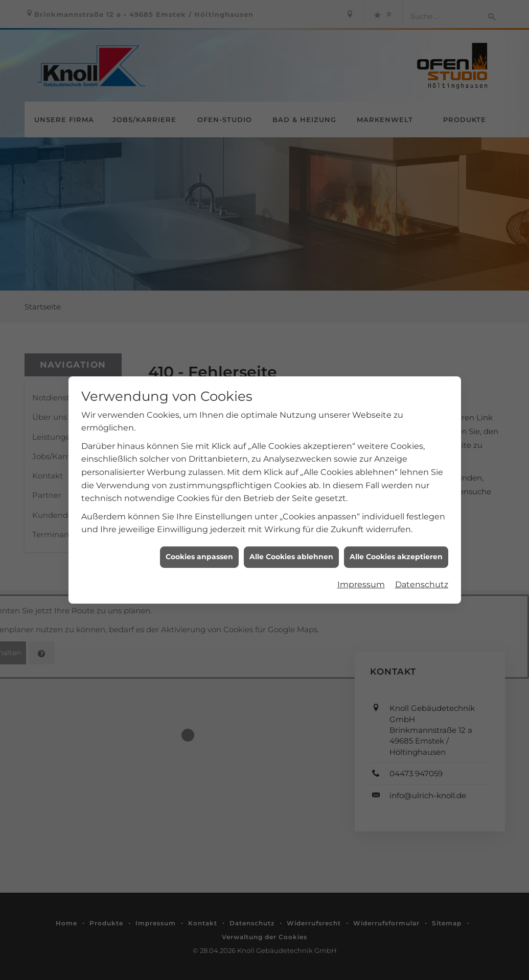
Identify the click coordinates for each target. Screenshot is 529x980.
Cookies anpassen (199, 545)
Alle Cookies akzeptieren (396, 545)
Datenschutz (422, 572)
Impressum (361, 572)
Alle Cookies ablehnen (291, 545)
